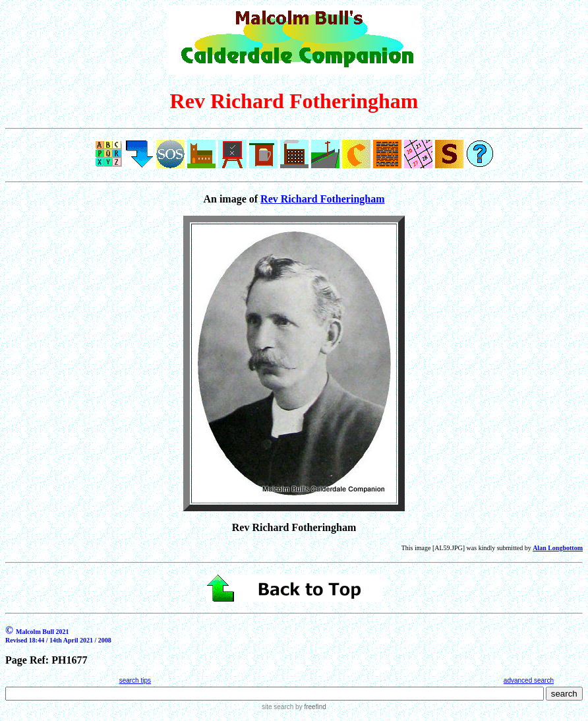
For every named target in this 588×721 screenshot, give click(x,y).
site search (278, 707)
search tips (135, 680)
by (309, 707)
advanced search (529, 680)
